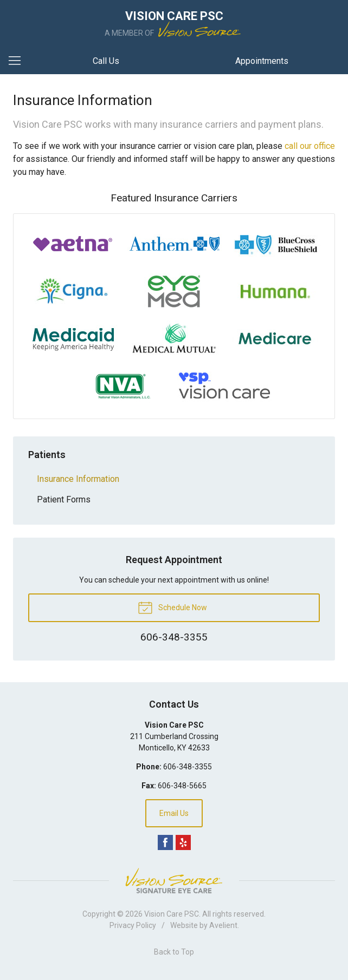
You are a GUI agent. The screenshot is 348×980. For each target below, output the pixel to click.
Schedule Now (172, 607)
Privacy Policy (133, 925)
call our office (310, 146)
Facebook (165, 842)
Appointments (262, 61)
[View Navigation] (18, 61)
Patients (47, 455)
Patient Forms (64, 499)
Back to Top (174, 952)
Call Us (106, 61)
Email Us (174, 813)
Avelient (223, 925)
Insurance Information (78, 479)
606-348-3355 (188, 767)
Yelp (183, 842)
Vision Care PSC (172, 914)
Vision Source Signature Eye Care (174, 881)
